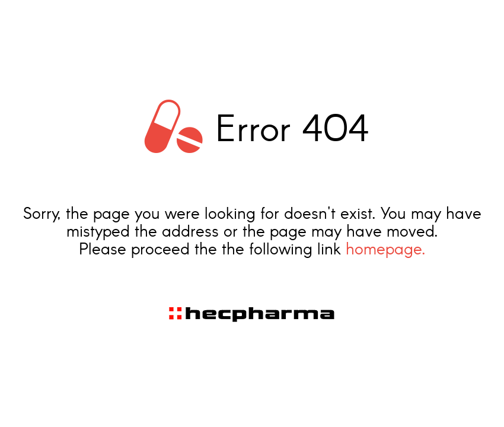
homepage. (386, 250)
